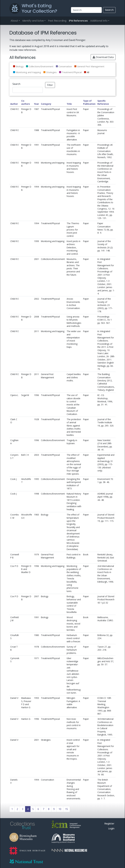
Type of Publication (89, 102)
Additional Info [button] (99, 21)
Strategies (51, 72)
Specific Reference (103, 102)
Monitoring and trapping (28, 72)
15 (67, 809)
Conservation (65, 66)
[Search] (86, 10)
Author (14, 104)
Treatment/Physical (72, 72)
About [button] (14, 21)
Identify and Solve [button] (33, 21)
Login (111, 829)
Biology (20, 66)
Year (36, 104)
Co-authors (26, 102)
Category (46, 104)
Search (109, 10)
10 (60, 809)
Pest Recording (57, 21)
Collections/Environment (41, 66)
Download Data (103, 57)
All (88, 72)
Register (109, 824)
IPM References (78, 21)
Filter (50, 85)
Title (69, 104)
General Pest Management (91, 66)
